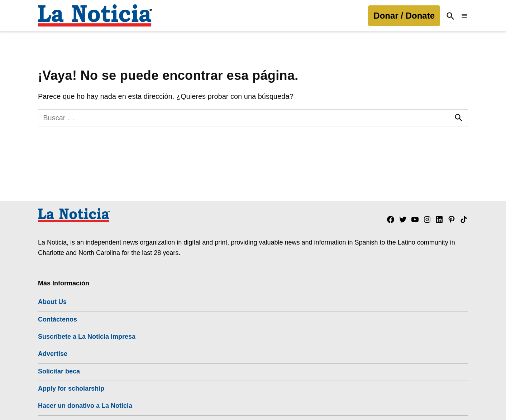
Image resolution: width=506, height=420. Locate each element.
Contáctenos (58, 319)
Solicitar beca (59, 371)
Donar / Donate (404, 16)
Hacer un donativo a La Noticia (85, 406)
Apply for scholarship (71, 388)
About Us (52, 302)
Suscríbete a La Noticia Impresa (87, 337)
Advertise (53, 354)
